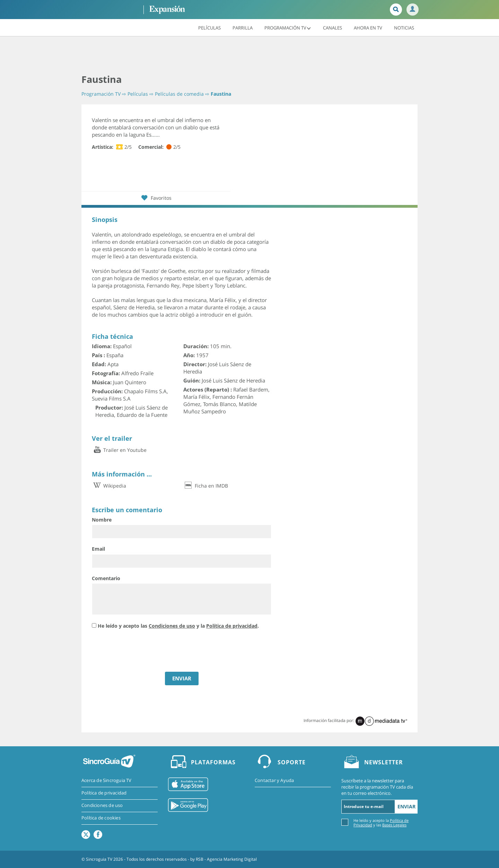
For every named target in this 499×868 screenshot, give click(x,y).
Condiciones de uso (172, 626)
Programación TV (288, 27)
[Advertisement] (249, 55)
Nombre (102, 520)
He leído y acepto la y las (381, 822)
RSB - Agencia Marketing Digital (226, 859)
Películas (209, 27)
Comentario (106, 578)
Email (98, 549)
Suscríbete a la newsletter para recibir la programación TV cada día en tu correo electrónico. (377, 787)
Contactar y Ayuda (274, 781)
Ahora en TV (368, 27)
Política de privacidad (232, 626)
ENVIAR (182, 678)
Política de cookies (101, 818)
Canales (332, 27)
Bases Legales (394, 825)
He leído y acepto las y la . (178, 626)
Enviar (406, 806)
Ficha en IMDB (206, 486)
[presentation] (145, 651)
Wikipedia (109, 486)
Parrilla (243, 27)
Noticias (404, 27)
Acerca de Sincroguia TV (107, 781)
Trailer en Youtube (119, 450)
